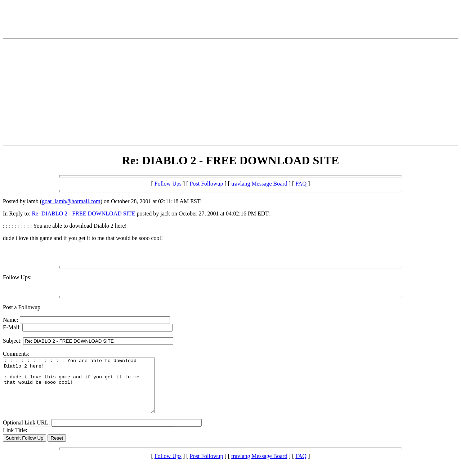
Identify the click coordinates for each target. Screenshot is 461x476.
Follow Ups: (17, 277)
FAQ (301, 184)
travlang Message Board (259, 184)
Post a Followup (22, 307)
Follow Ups (168, 184)
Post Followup (207, 184)
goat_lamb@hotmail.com (71, 201)
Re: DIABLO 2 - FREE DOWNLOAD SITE (83, 213)
